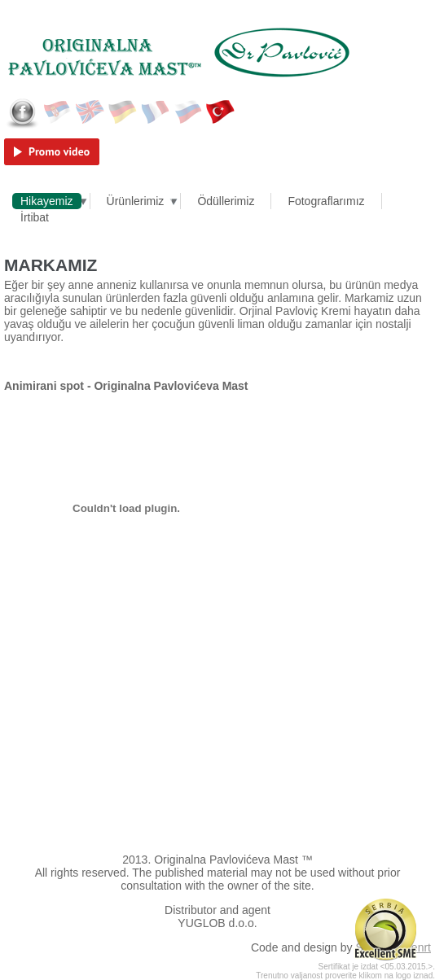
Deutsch (123, 112)
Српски (58, 112)
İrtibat (35, 217)
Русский (188, 112)
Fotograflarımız (326, 201)
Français (156, 112)
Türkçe (221, 112)
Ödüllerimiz (226, 201)
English (90, 112)
